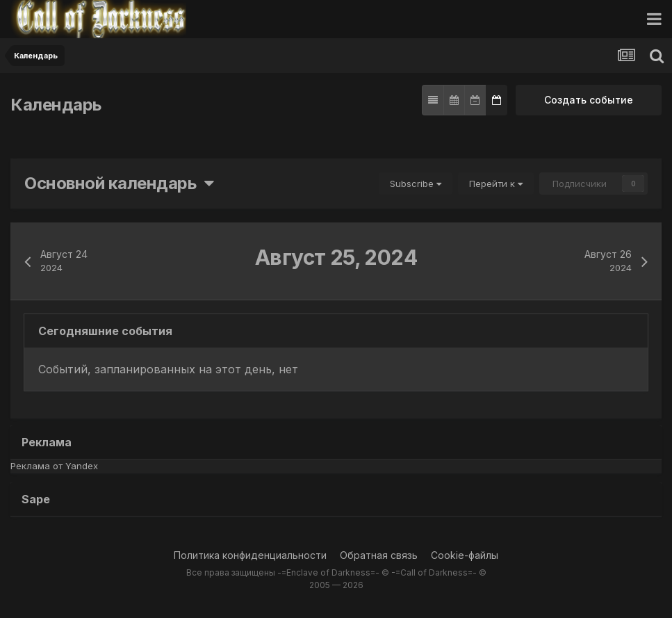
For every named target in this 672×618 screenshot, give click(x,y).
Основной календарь (119, 183)
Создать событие (589, 100)
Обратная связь (379, 555)
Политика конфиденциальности (250, 555)
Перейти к (496, 184)
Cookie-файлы (465, 555)
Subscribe (416, 184)
